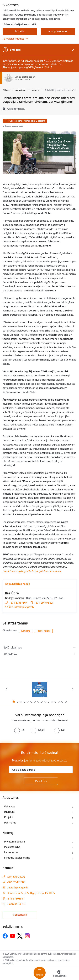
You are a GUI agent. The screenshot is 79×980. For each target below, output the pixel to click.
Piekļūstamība (12, 847)
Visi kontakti (20, 915)
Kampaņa (26, 631)
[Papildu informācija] (24, 904)
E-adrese (12, 904)
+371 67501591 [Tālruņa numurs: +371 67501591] (15, 899)
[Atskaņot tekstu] (16, 109)
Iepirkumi (10, 812)
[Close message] (73, 50)
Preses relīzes (44, 631)
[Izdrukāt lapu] (39, 647)
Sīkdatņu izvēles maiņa (17, 858)
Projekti (9, 817)
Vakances (10, 806)
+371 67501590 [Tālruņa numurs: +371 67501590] (16, 877)
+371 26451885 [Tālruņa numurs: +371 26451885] (16, 882)
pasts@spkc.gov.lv (17, 887)
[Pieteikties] (41, 781)
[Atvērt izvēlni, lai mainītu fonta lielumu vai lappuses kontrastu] (59, 974)
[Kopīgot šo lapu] (39, 654)
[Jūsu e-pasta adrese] (41, 770)
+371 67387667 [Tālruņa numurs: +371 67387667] (18, 603)
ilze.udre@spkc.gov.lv (22, 607)
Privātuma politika (14, 842)
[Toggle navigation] (40, 973)
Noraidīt (20, 31)
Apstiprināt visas (58, 31)
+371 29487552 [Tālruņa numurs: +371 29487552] (43, 603)
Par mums (10, 823)
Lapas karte (11, 852)
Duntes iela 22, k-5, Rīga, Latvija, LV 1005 (31, 893)
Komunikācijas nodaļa (18, 584)
